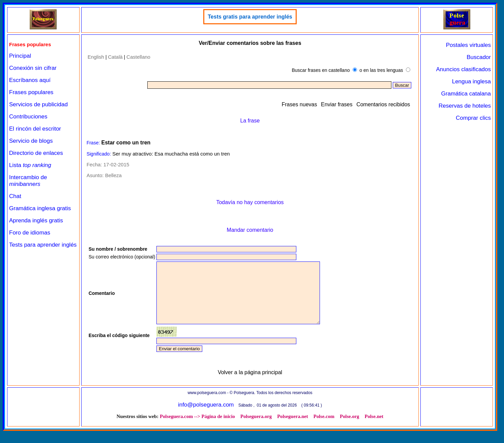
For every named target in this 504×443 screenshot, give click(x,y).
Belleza (113, 175)
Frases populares (31, 92)
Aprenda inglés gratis (36, 220)
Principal (20, 56)
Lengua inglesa (471, 81)
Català (115, 57)
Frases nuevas (300, 104)
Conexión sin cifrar (33, 68)
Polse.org (349, 428)
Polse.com (324, 428)
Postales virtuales (468, 45)
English (96, 57)
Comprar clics (473, 118)
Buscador (479, 57)
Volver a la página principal (250, 384)
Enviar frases (337, 104)
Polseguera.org (256, 428)
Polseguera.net (293, 428)
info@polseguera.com (206, 417)
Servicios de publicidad (38, 104)
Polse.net (374, 428)
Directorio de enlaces (36, 153)
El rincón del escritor (35, 129)
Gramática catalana (466, 94)
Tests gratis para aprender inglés (250, 17)
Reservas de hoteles (465, 106)
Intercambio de (28, 181)
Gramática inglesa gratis (40, 208)
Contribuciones (28, 117)
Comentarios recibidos (383, 104)
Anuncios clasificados (463, 69)
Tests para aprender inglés (43, 245)
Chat (15, 196)
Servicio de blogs (31, 141)
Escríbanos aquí (30, 80)
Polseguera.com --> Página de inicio (197, 428)
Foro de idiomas (30, 233)
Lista (30, 165)
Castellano (138, 57)
